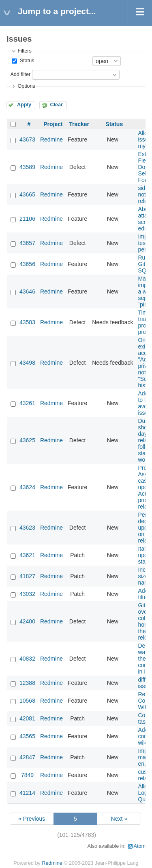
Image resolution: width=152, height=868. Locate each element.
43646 (27, 291)
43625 (27, 440)
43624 (27, 487)
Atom (140, 846)
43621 (27, 555)
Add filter (20, 74)
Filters (24, 51)
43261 (27, 403)
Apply (24, 105)
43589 (27, 167)
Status (26, 61)
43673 (27, 139)
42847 (27, 757)
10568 (27, 701)
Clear (56, 105)
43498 (27, 363)
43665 (27, 194)
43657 (27, 243)
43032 (27, 594)
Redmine (51, 139)
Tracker (79, 124)
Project (53, 124)
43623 (27, 528)
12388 (27, 683)
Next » (119, 819)
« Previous (32, 819)
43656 (27, 264)
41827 (27, 576)
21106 (27, 219)
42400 (27, 621)
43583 (27, 322)
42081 (27, 718)
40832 (27, 659)
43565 (27, 736)
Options (26, 86)
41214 (27, 793)
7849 (27, 775)
